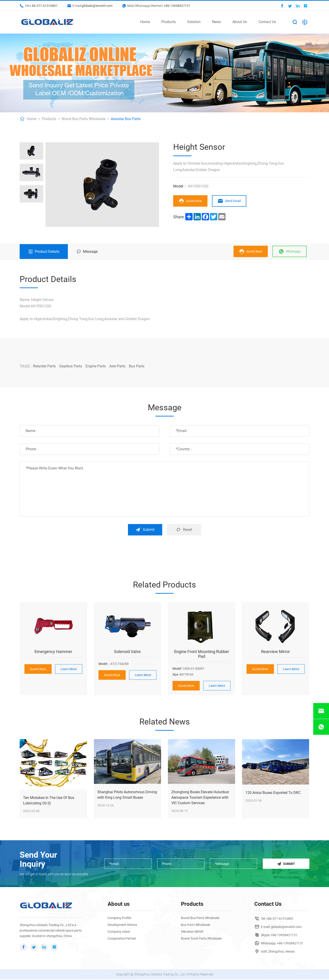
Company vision (119, 932)
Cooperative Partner (122, 939)
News (216, 22)
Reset (184, 530)
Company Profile (119, 919)
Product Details (44, 252)
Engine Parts (96, 366)
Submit (145, 530)
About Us (240, 22)
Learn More (68, 669)
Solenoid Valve (127, 652)
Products (168, 22)
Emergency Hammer (53, 652)
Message (87, 252)
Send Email (230, 201)
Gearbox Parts (71, 366)
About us (119, 905)
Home (145, 22)
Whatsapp (290, 251)
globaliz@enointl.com (97, 6)
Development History (122, 925)
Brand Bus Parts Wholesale (84, 119)
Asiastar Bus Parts (126, 119)
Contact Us (267, 22)
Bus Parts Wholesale (195, 925)
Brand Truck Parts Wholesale (201, 939)
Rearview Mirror (276, 652)
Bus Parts (137, 366)
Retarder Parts (44, 366)
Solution (194, 22)
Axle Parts (117, 366)
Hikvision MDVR (192, 932)
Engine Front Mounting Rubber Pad (202, 654)
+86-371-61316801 (280, 919)
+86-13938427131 (177, 6)
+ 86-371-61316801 (44, 6)
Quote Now (190, 201)
